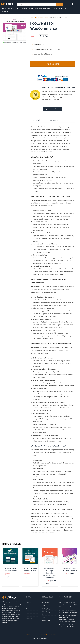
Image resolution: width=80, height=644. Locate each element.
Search (60, 4)
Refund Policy (43, 634)
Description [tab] (37, 120)
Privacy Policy (28, 634)
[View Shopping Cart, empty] (76, 4)
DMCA (35, 634)
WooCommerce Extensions (42, 18)
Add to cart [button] (11, 577)
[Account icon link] (72, 4)
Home (32, 18)
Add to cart (53, 64)
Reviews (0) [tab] (53, 120)
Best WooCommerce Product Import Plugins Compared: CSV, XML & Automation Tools (68, 605)
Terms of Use (53, 634)
